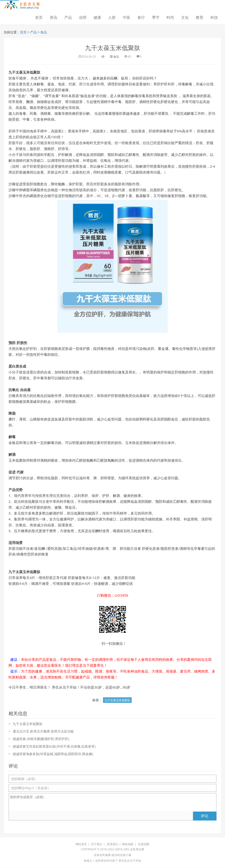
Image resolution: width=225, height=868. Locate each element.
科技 (214, 17)
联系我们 (113, 844)
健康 (97, 17)
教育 (200, 17)
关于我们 (97, 844)
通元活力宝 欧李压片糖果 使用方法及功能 (43, 731)
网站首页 (81, 844)
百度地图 (144, 844)
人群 (112, 17)
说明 (83, 17)
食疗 (141, 17)
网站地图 (128, 844)
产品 (68, 17)
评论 (205, 816)
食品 (44, 32)
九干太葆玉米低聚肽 (113, 48)
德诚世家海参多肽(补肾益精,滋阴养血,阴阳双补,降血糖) (53, 754)
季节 (156, 17)
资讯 (53, 17)
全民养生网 (137, 850)
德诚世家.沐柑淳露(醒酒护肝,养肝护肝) (41, 739)
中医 (127, 17)
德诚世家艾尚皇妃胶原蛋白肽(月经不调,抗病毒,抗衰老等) (54, 747)
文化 (185, 17)
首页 (39, 17)
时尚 (170, 17)
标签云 (88, 861)
